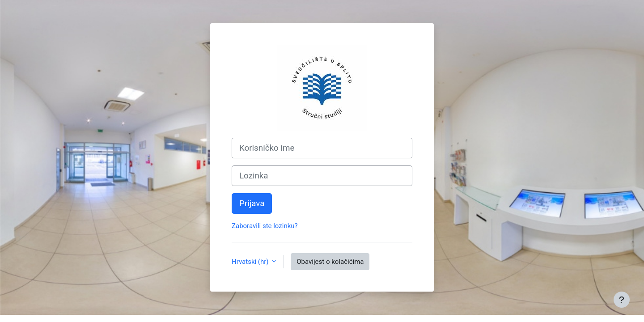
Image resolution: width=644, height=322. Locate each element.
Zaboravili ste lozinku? (265, 226)
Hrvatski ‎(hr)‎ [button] (251, 262)
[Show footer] (622, 300)
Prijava (252, 203)
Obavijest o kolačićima (330, 262)
